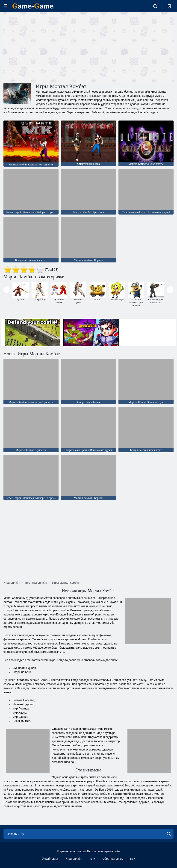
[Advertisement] (46, 47)
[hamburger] (6, 6)
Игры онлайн (74, 859)
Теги (92, 859)
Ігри (133, 859)
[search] (169, 834)
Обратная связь (112, 859)
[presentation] (7, 290)
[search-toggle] (155, 6)
